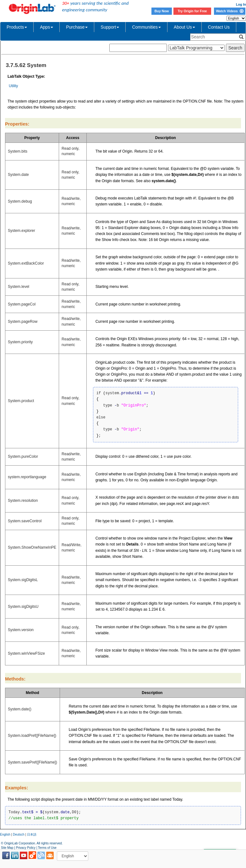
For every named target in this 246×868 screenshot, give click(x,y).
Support (110, 27)
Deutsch (19, 834)
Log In (241, 4)
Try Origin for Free (192, 11)
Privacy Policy (26, 848)
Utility (13, 86)
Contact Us (219, 27)
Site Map (7, 848)
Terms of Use (47, 848)
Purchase (77, 27)
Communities (146, 27)
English (5, 834)
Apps (46, 27)
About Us (184, 27)
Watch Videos (230, 11)
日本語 (32, 834)
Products (17, 27)
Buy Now (162, 11)
